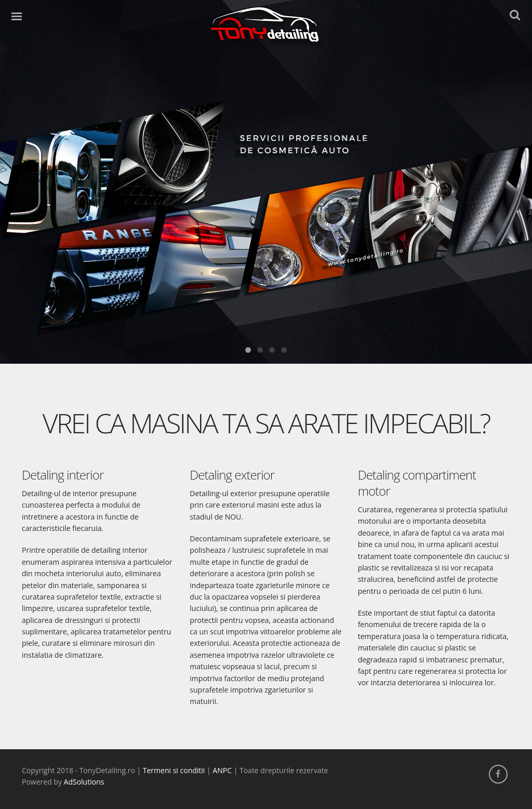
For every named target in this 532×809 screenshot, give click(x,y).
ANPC (222, 770)
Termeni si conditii (174, 770)
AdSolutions (84, 782)
